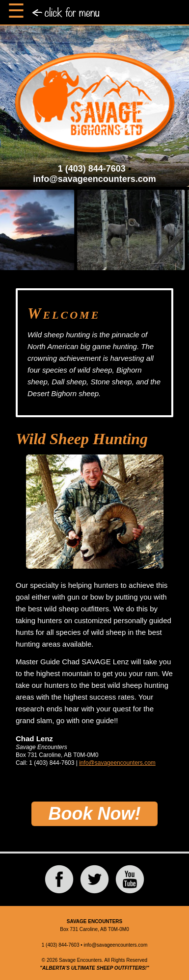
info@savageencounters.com (94, 179)
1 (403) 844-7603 (92, 169)
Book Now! (95, 814)
